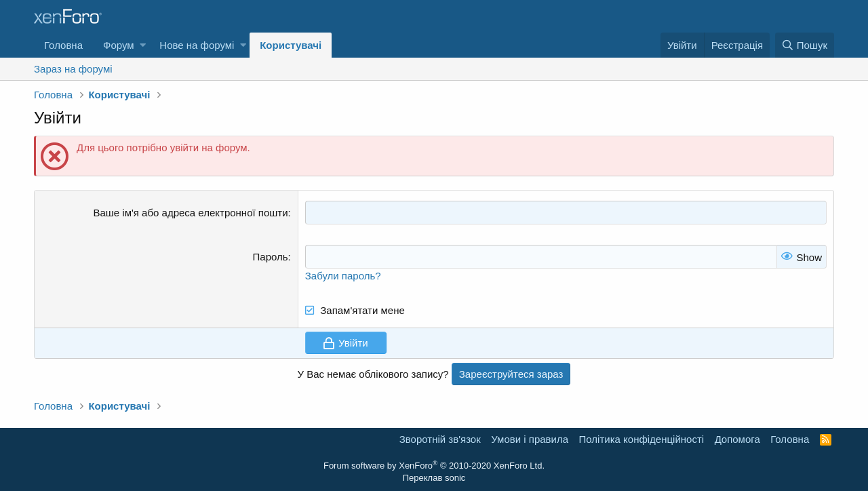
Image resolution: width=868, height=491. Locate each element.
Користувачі (291, 45)
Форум (119, 45)
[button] (143, 45)
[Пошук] (805, 45)
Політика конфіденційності (642, 439)
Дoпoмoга (737, 439)
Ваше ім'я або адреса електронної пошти (190, 213)
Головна (63, 45)
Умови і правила (530, 439)
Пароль (271, 257)
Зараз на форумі (73, 69)
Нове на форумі (197, 45)
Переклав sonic (434, 478)
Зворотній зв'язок (440, 439)
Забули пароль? (343, 276)
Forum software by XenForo (434, 466)
